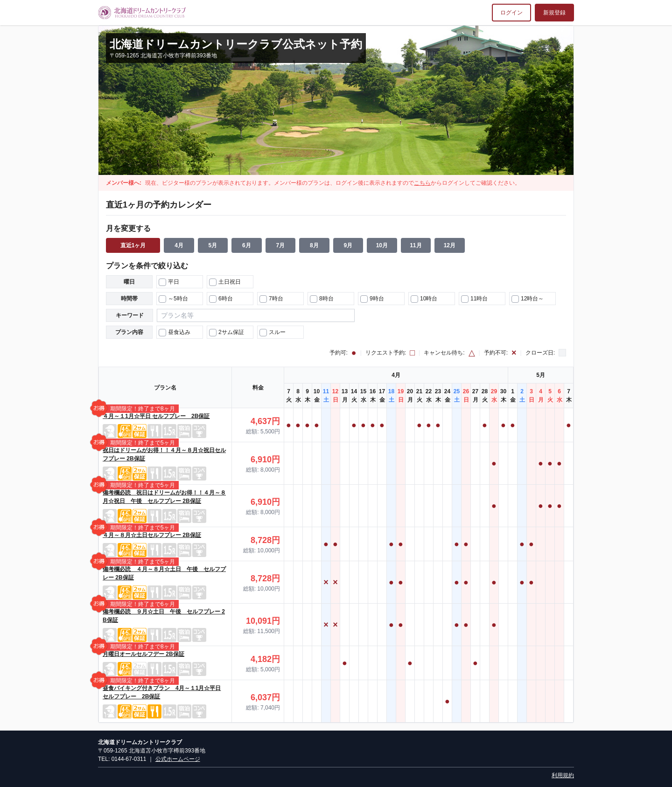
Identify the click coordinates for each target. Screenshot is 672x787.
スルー (273, 333)
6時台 (221, 299)
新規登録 (554, 13)
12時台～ (528, 299)
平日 (169, 282)
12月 (450, 245)
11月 (416, 245)
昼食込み (175, 333)
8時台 (322, 299)
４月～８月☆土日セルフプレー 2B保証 (152, 535)
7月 (281, 245)
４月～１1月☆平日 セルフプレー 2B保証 (156, 416)
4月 (179, 245)
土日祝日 (225, 282)
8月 (314, 245)
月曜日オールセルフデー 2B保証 (143, 654)
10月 (382, 245)
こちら (422, 183)
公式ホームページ (178, 759)
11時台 (474, 299)
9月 (348, 245)
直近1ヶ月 (133, 245)
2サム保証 (227, 333)
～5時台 (173, 299)
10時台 (424, 299)
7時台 (271, 299)
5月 (213, 245)
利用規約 (563, 775)
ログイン (511, 13)
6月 (247, 245)
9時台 (372, 299)
